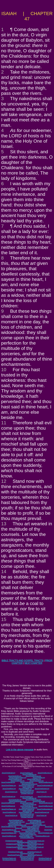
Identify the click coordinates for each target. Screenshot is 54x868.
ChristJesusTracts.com (15, 852)
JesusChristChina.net (27, 803)
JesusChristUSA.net (15, 800)
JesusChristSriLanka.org (29, 784)
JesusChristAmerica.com (34, 823)
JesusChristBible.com (26, 836)
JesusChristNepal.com (9, 830)
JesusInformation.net (27, 816)
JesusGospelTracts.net (27, 857)
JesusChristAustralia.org (45, 785)
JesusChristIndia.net (27, 806)
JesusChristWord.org (9, 789)
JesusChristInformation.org (18, 778)
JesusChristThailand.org (26, 785)
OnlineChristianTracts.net (35, 847)
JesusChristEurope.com (17, 822)
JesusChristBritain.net (29, 798)
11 (4, 423)
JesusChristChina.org (34, 779)
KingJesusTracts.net (45, 858)
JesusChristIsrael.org (8, 773)
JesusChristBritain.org (29, 774)
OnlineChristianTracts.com (36, 841)
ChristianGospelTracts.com (14, 841)
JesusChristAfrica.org (15, 779)
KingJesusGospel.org (27, 790)
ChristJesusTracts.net (27, 853)
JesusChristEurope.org (45, 773)
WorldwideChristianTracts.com (27, 842)
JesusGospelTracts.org (35, 855)
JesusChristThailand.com (27, 833)
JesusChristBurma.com (9, 827)
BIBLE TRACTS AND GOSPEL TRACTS (22, 661)
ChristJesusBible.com (27, 838)
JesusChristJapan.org (37, 781)
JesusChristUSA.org (15, 776)
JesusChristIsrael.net (9, 797)
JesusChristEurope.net (45, 797)
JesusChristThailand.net (26, 809)
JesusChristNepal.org (8, 782)
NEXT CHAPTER (33, 663)
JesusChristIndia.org (27, 782)
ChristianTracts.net (27, 817)
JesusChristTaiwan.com (9, 833)
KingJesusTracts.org (27, 858)
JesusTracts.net (41, 816)
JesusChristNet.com (39, 825)
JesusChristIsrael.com (16, 820)
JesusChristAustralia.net (45, 809)
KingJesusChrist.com (9, 860)
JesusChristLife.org (11, 792)
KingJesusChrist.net (45, 860)
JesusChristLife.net (39, 801)
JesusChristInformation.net (18, 801)
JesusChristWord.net (9, 812)
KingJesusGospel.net (27, 814)
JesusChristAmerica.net (33, 800)
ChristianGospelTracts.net (14, 847)
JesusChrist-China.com (33, 831)
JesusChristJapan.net (29, 804)
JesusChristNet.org (39, 778)
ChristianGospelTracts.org (14, 844)
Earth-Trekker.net (28, 811)
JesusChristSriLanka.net (29, 808)
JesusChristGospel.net (42, 812)
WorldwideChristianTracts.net (27, 849)
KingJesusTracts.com (9, 858)
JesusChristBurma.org (46, 782)
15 (4, 619)
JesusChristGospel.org (42, 789)
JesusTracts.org (42, 792)
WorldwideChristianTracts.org (27, 846)
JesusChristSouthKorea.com (30, 827)
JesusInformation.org (27, 792)
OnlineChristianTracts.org (35, 844)
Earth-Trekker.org (28, 787)
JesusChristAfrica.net (8, 803)
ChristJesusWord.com (43, 836)
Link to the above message (20, 750)
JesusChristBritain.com (37, 822)
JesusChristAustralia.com (28, 834)
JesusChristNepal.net (8, 806)
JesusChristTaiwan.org (9, 785)
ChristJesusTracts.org (34, 852)
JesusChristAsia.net (26, 797)
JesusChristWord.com (9, 836)
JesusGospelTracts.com (15, 855)
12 (4, 481)
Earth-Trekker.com (33, 828)
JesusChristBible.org (25, 789)
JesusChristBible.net (25, 812)
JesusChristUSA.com (14, 823)
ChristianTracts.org (27, 793)
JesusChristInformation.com (17, 825)
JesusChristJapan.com (45, 833)
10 (4, 370)
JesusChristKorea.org (17, 781)
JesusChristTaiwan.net (9, 809)
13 (4, 524)
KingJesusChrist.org (27, 860)
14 (4, 572)
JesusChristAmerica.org (33, 776)
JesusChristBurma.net (46, 806)
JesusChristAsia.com (34, 820)
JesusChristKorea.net (46, 803)
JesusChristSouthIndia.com (30, 830)
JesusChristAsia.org (26, 773)
